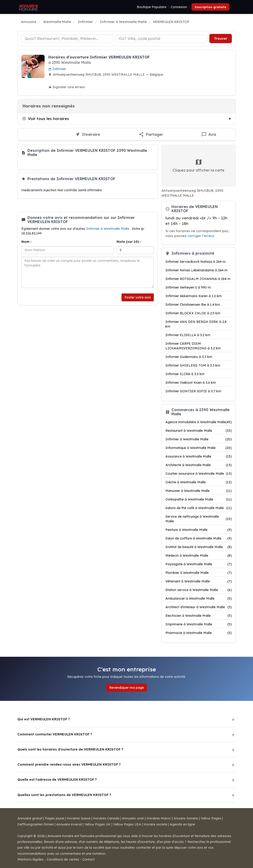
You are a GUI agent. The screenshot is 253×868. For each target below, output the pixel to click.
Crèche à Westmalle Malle (199, 482)
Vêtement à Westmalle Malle (199, 581)
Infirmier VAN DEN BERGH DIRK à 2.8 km (196, 324)
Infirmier (57, 69)
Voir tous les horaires (46, 119)
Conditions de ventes (63, 859)
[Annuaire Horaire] (28, 7)
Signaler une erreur (67, 87)
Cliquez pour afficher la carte (199, 165)
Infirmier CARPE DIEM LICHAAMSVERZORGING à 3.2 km (193, 346)
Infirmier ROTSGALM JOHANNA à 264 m (198, 279)
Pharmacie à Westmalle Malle (199, 633)
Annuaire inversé (69, 824)
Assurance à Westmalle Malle (199, 456)
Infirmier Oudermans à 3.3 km (189, 357)
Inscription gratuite (210, 7)
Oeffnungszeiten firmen (36, 824)
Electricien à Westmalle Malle (199, 616)
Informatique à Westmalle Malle (199, 448)
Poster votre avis (138, 297)
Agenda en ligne (182, 824)
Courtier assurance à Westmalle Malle (199, 474)
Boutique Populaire (152, 7)
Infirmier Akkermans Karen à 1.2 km (194, 296)
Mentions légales (30, 859)
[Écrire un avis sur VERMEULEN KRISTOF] (209, 135)
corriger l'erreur (201, 236)
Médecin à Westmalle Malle (199, 556)
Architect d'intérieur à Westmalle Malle (199, 607)
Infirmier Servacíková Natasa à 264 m (195, 262)
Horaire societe (155, 824)
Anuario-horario (186, 818)
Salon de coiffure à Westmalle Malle (199, 538)
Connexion (179, 7)
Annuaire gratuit (30, 818)
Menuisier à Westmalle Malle (199, 491)
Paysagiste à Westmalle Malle (199, 564)
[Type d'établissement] (67, 39)
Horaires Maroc (159, 818)
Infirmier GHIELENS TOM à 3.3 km (193, 365)
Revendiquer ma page (126, 688)
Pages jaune (54, 818)
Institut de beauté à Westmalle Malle (199, 547)
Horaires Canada (106, 818)
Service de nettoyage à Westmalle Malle (199, 519)
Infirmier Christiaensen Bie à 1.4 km (193, 305)
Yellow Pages (211, 818)
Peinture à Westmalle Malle (199, 530)
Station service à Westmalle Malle (199, 590)
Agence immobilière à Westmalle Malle (199, 422)
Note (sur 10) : (129, 242)
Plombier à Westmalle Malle (199, 573)
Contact (88, 859)
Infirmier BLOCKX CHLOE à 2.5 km (193, 313)
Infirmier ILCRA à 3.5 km (185, 374)
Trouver (221, 39)
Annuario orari (133, 818)
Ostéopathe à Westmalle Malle (199, 499)
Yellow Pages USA (127, 824)
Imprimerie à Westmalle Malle (199, 624)
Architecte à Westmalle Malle (199, 465)
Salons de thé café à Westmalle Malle (199, 508)
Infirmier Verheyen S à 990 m (188, 287)
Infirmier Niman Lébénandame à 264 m (196, 270)
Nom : (26, 242)
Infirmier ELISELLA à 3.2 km (188, 335)
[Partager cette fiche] (151, 135)
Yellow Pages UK (97, 824)
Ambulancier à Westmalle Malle (199, 598)
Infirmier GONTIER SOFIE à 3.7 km (193, 391)
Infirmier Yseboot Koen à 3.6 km (191, 383)
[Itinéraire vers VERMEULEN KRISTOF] (88, 135)
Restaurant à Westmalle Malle (199, 431)
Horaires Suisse (79, 818)
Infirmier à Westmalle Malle (108, 229)
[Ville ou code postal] (161, 39)
